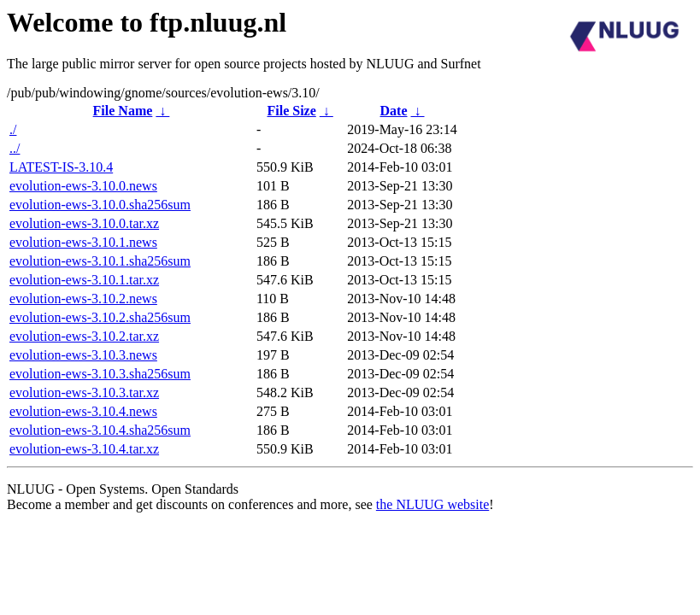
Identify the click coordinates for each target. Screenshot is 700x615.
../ (15, 148)
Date (394, 111)
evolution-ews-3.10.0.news (83, 186)
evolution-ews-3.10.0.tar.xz (84, 223)
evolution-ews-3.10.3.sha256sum (100, 374)
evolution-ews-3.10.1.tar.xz (84, 280)
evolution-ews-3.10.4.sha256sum (100, 430)
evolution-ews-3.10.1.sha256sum (100, 261)
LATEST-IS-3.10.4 (61, 167)
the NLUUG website (432, 504)
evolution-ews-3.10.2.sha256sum (100, 317)
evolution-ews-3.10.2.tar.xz (84, 336)
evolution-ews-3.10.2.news (83, 299)
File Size (291, 111)
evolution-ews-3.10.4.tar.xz (84, 449)
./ (13, 129)
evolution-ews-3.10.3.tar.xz (84, 392)
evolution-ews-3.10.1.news (83, 242)
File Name (123, 111)
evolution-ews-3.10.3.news (83, 355)
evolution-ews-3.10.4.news (83, 411)
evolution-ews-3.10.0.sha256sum (100, 205)
